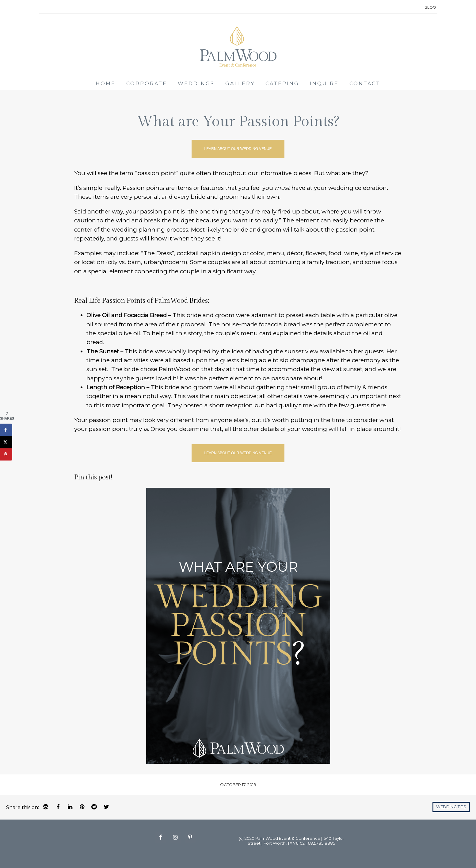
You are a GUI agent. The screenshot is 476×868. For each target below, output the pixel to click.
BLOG (430, 7)
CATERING (282, 84)
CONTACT (365, 84)
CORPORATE (147, 84)
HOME (106, 84)
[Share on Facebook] (6, 430)
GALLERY (240, 84)
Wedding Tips (451, 807)
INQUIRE (324, 84)
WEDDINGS (196, 84)
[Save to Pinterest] (6, 454)
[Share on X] (6, 442)
